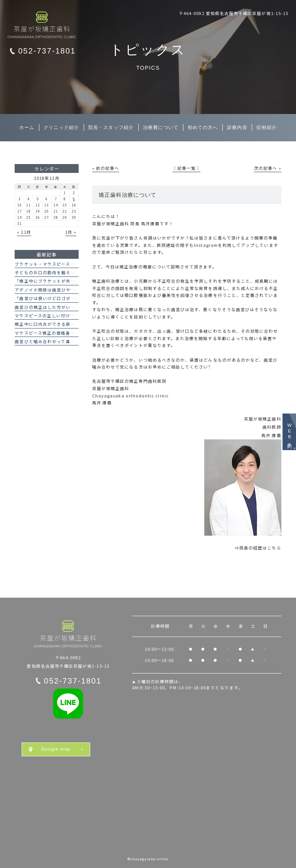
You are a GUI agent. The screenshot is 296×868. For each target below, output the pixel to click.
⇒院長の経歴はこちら (258, 548)
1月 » (71, 232)
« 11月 (24, 232)
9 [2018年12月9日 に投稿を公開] (74, 199)
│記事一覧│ (187, 168)
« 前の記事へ (106, 168)
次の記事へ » (267, 168)
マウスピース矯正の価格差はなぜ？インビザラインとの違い (77, 333)
